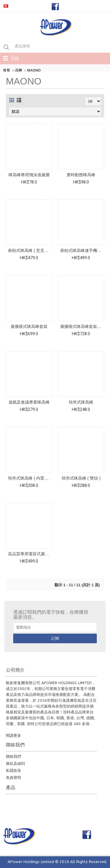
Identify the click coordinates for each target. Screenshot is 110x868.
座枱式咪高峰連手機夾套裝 (82, 250)
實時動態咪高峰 (81, 175)
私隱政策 (13, 771)
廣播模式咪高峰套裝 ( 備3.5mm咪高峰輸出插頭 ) (82, 326)
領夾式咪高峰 (81, 402)
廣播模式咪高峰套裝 (29, 326)
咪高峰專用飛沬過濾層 (29, 175)
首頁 (6, 70)
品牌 (18, 70)
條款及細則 (15, 764)
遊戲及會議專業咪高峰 (29, 402)
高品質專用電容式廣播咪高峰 (30, 554)
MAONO (34, 70)
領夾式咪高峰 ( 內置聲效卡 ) (30, 478)
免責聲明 (13, 778)
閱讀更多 (13, 735)
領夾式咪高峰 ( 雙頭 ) (81, 478)
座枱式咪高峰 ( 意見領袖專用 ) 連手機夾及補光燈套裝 (30, 250)
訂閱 (55, 638)
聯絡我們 (13, 757)
